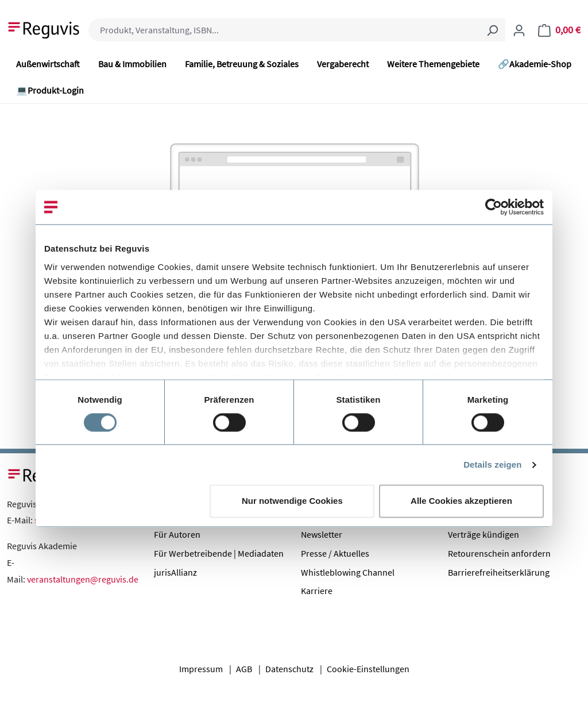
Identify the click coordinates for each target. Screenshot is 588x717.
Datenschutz (289, 669)
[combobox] (284, 30)
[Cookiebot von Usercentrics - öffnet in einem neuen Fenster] (494, 207)
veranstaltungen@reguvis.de (83, 579)
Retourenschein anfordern (499, 553)
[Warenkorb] (559, 30)
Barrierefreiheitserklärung (499, 572)
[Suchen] (492, 30)
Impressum (201, 669)
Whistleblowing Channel (348, 572)
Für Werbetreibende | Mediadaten (219, 553)
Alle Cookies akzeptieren (461, 501)
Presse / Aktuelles (335, 553)
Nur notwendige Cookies (292, 501)
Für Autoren (177, 534)
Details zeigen (492, 464)
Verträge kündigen (483, 534)
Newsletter (322, 534)
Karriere (317, 591)
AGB (244, 669)
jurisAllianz (175, 572)
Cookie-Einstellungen (368, 669)
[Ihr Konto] (519, 30)
